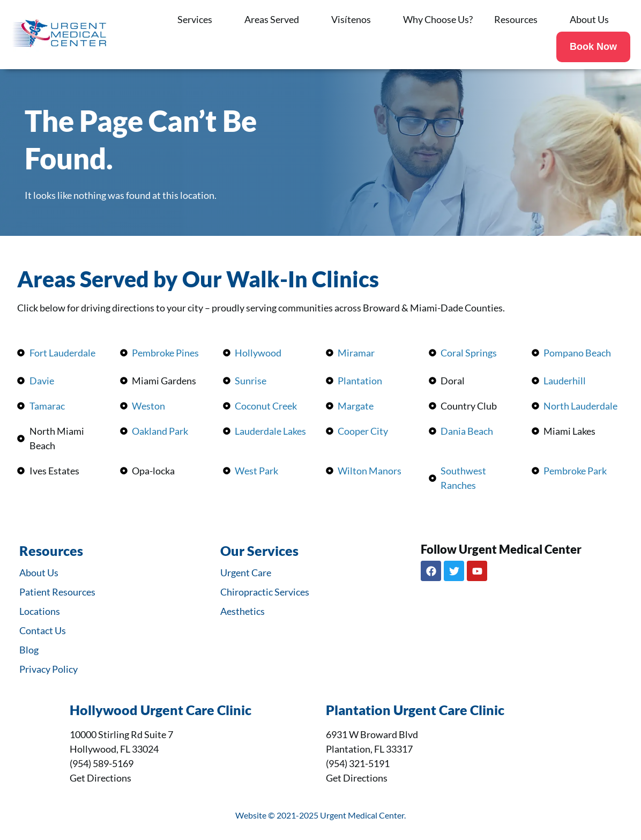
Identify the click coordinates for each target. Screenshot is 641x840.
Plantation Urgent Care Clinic (415, 710)
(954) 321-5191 (358, 763)
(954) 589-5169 (102, 763)
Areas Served (277, 19)
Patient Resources (57, 592)
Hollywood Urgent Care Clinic (161, 710)
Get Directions (100, 778)
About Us (595, 19)
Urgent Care (246, 573)
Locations (40, 611)
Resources (521, 19)
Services (200, 19)
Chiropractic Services (265, 592)
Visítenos (356, 19)
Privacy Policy (49, 669)
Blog (29, 650)
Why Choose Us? (438, 19)
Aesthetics (243, 611)
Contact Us (43, 630)
